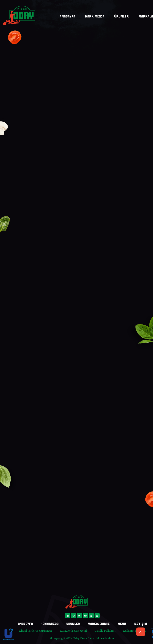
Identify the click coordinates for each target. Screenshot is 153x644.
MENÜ (122, 624)
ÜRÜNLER (121, 16)
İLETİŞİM (140, 624)
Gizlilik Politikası (105, 631)
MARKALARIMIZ (99, 624)
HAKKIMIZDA (95, 16)
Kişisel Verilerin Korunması (36, 631)
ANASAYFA (67, 16)
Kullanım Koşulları (134, 631)
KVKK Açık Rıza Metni (73, 631)
